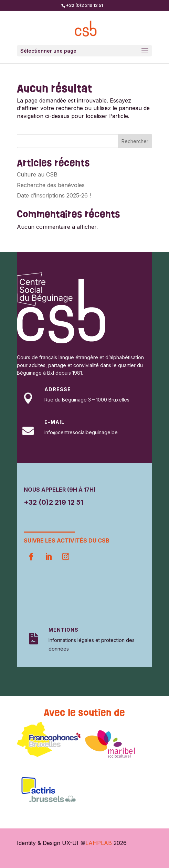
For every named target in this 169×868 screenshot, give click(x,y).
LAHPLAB (99, 843)
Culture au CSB (37, 174)
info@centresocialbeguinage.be (81, 432)
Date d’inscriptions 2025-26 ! (54, 195)
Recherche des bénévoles (51, 185)
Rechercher (135, 141)
